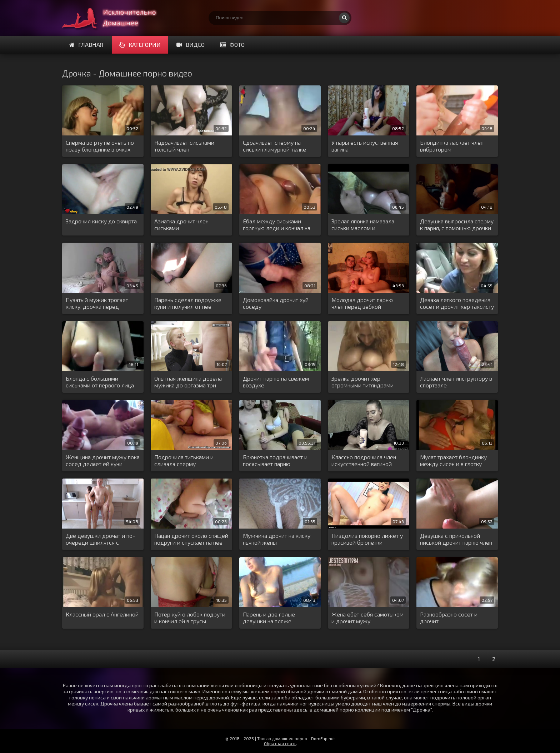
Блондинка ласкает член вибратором (452, 146)
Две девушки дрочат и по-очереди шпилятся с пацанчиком (100, 539)
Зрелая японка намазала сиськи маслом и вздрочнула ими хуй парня (366, 225)
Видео (191, 44)
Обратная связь (280, 743)
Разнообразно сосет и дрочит (449, 618)
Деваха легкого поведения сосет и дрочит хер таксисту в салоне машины (457, 303)
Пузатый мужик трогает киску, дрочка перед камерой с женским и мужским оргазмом (97, 303)
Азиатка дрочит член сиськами (181, 224)
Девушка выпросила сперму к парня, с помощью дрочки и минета (457, 225)
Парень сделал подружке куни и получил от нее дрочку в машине (188, 303)
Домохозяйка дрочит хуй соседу (276, 303)
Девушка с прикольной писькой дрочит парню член (456, 539)
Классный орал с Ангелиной (102, 614)
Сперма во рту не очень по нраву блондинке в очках (100, 146)
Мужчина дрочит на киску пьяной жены (277, 539)
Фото (232, 44)
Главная (86, 44)
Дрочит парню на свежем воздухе (276, 382)
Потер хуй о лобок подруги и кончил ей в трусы (190, 618)
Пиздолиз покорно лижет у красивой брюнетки (367, 539)
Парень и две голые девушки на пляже (269, 618)
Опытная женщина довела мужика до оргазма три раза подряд (188, 382)
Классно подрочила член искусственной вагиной (364, 460)
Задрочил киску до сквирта (101, 221)
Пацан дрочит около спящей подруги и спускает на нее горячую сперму (191, 539)
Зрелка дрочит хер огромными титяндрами (362, 382)
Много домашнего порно (116, 18)
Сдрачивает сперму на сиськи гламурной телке (274, 146)
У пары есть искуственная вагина (365, 146)
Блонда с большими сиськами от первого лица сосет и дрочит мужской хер (100, 382)
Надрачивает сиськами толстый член (184, 146)
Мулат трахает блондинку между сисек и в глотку (453, 460)
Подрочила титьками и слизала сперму (184, 460)
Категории (140, 44)
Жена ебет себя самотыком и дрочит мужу (367, 618)
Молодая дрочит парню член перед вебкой (362, 303)
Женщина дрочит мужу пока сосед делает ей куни (103, 460)
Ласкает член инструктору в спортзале (456, 382)
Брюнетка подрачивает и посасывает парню (275, 460)
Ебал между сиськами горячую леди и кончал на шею (277, 225)
